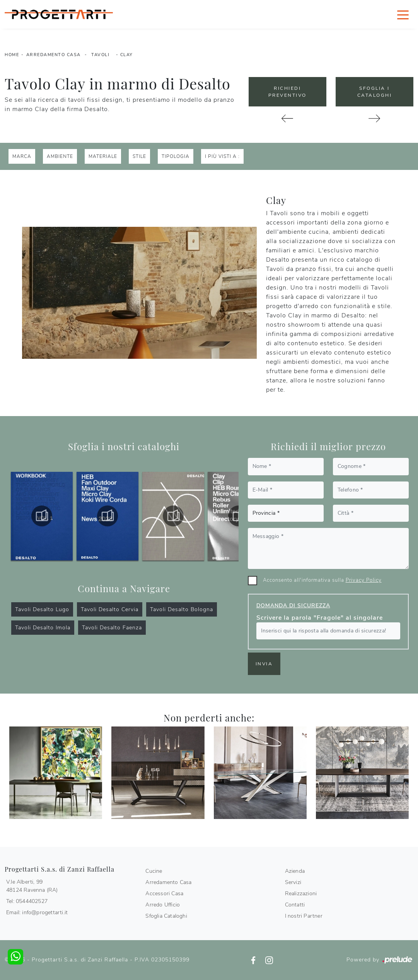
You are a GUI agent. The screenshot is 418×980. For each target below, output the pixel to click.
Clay (127, 55)
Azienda (295, 871)
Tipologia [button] (176, 156)
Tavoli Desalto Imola (43, 628)
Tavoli (100, 55)
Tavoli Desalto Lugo (42, 609)
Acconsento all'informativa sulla (322, 580)
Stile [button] (139, 156)
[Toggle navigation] (403, 14)
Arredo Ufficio (163, 905)
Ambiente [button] (60, 156)
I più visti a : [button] (222, 156)
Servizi (293, 882)
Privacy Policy (364, 580)
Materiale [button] (103, 156)
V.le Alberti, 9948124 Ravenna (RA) (32, 886)
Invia (264, 664)
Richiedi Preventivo (287, 92)
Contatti (295, 905)
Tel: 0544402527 (27, 901)
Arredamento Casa (54, 55)
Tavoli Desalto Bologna (182, 609)
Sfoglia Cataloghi (166, 916)
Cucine (154, 871)
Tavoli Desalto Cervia (110, 609)
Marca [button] (22, 156)
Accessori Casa (164, 893)
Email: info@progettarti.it (37, 912)
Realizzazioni (301, 893)
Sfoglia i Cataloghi (375, 92)
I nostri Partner (304, 916)
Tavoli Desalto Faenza (112, 628)
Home (12, 55)
